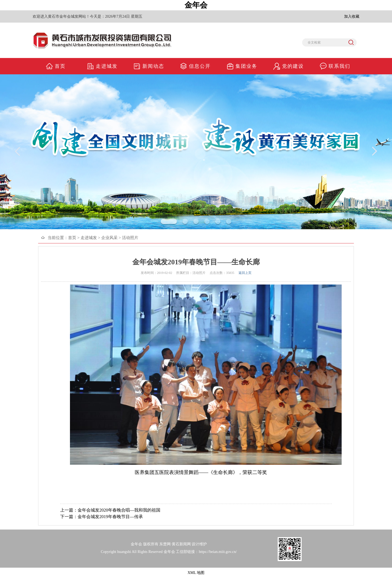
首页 (72, 238)
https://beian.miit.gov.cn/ (218, 552)
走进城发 (89, 238)
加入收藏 (352, 16)
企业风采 (109, 238)
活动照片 (130, 238)
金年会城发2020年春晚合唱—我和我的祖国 (119, 510)
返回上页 (245, 273)
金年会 (196, 5)
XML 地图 (196, 573)
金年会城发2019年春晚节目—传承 (110, 517)
